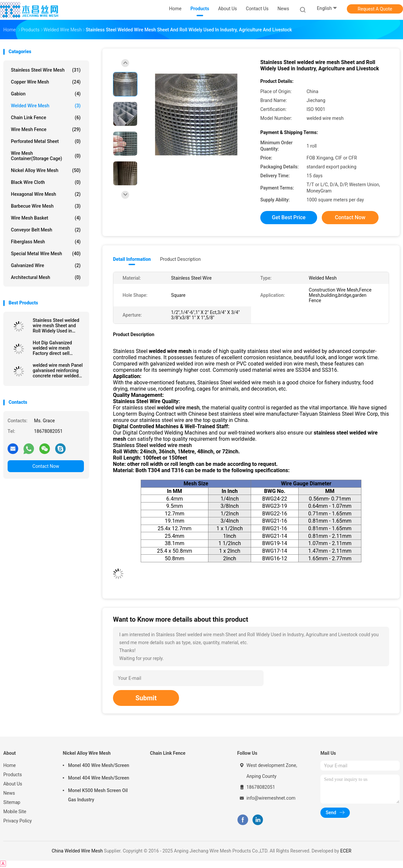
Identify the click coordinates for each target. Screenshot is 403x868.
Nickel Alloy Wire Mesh (46, 170)
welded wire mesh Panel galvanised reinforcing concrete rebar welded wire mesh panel (58, 370)
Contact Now (46, 466)
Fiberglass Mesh (46, 242)
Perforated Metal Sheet (46, 141)
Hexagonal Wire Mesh (46, 194)
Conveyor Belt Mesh (46, 230)
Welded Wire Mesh (46, 106)
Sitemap (12, 802)
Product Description (180, 259)
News (9, 793)
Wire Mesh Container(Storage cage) (46, 156)
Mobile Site (15, 812)
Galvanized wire (46, 265)
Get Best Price (289, 217)
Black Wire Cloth (46, 182)
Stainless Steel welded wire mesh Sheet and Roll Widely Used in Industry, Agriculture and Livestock (58, 326)
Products (13, 775)
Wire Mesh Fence (46, 129)
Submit (146, 698)
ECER (346, 851)
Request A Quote (375, 9)
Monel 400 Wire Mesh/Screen (99, 765)
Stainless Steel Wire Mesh (46, 70)
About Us (13, 784)
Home (10, 765)
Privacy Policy (18, 821)
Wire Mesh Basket (46, 218)
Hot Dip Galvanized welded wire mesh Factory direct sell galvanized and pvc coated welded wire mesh (53, 348)
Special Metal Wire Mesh (46, 254)
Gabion (46, 94)
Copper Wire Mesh (46, 82)
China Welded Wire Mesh (77, 851)
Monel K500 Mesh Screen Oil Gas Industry (98, 795)
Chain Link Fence (46, 118)
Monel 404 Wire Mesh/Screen (99, 778)
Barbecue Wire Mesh (46, 206)
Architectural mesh (46, 277)
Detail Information (132, 259)
